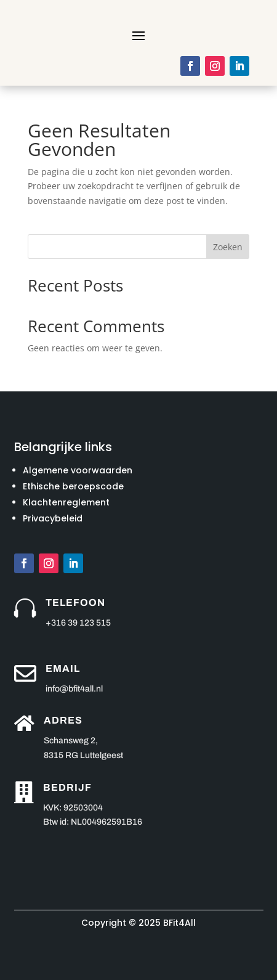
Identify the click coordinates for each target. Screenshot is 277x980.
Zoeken (228, 247)
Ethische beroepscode (73, 486)
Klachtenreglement (66, 502)
